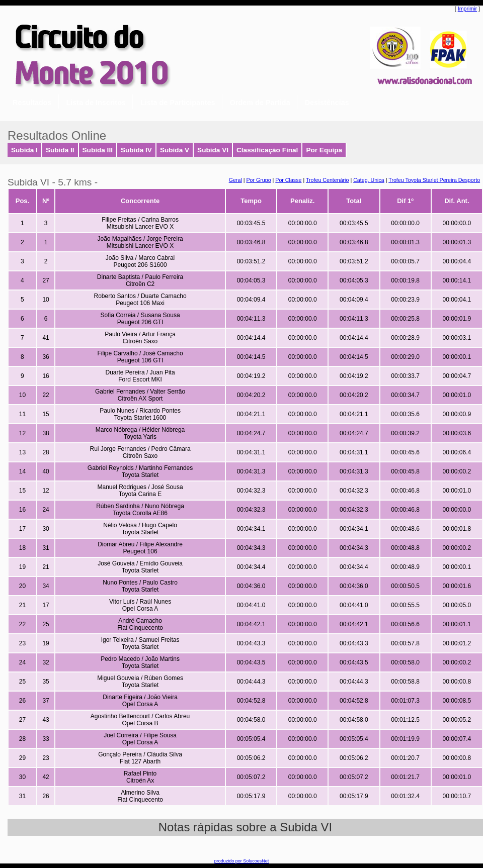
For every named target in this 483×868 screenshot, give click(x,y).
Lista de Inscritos (96, 103)
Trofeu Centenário (328, 180)
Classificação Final (267, 150)
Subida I (24, 150)
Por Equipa (324, 150)
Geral (235, 180)
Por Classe (288, 180)
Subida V (175, 150)
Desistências (327, 103)
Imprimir (467, 9)
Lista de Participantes (178, 103)
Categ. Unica (369, 180)
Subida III (98, 150)
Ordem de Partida (260, 103)
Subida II (60, 150)
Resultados (32, 103)
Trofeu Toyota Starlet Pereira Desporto (434, 180)
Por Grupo (258, 180)
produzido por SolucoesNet (242, 861)
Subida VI (213, 150)
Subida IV (136, 150)
